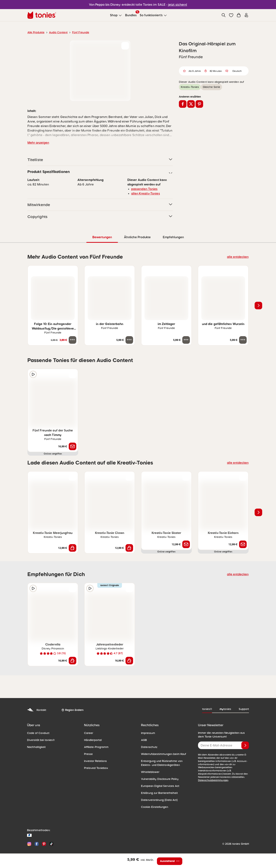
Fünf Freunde (77, 32)
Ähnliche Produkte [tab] (137, 237)
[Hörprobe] (33, 374)
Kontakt (36, 710)
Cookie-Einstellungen (154, 807)
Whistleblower (149, 772)
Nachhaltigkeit (35, 747)
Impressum (148, 733)
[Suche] (224, 15)
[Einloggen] (246, 15)
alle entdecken (239, 256)
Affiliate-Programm (95, 747)
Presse (88, 754)
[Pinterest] (44, 844)
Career (88, 733)
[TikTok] (51, 844)
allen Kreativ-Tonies (144, 193)
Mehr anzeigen (37, 142)
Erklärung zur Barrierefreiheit (158, 793)
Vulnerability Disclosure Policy (159, 779)
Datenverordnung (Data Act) (157, 800)
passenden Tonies (143, 189)
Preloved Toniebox (95, 768)
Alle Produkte (35, 32)
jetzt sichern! (175, 4)
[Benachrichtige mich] (73, 446)
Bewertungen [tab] (102, 237)
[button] (231, 15)
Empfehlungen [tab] (173, 237)
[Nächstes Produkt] (258, 305)
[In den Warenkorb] (73, 548)
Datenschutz (148, 747)
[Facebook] (37, 844)
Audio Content (56, 32)
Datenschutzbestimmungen (212, 777)
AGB (144, 740)
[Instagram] (29, 844)
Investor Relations (95, 761)
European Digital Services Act (158, 786)
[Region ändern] (72, 710)
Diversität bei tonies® (40, 740)
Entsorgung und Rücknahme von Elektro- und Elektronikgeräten (165, 763)
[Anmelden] (245, 745)
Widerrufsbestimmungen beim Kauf (162, 754)
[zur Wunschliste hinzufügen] (125, 46)
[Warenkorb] (239, 15)
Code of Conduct (37, 733)
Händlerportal (92, 740)
